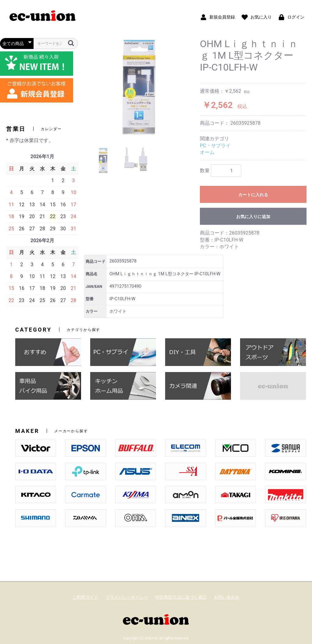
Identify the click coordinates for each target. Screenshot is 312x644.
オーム (207, 152)
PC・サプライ (215, 146)
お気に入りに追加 (253, 217)
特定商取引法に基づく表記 (181, 597)
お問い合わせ (227, 597)
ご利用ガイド (85, 597)
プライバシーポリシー (127, 597)
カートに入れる (253, 195)
